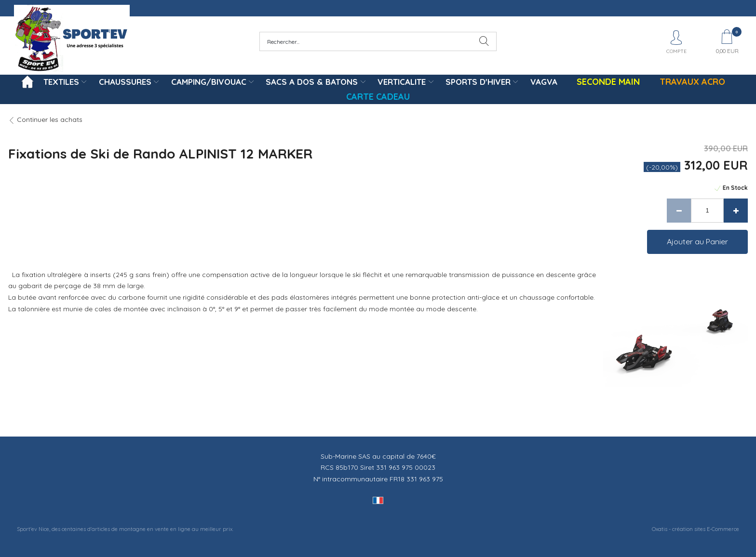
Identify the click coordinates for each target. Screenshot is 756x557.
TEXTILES (61, 82)
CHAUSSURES (125, 82)
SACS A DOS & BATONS (312, 82)
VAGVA (544, 82)
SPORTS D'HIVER (478, 82)
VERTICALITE (402, 82)
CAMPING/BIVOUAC (209, 82)
